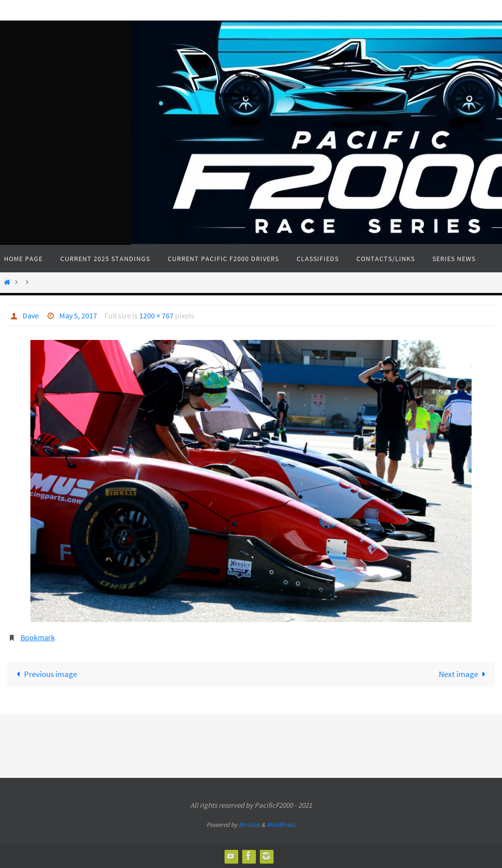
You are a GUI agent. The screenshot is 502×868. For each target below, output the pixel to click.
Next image (464, 674)
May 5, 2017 (78, 315)
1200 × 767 (156, 315)
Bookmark (38, 637)
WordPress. (281, 825)
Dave (31, 315)
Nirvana (249, 825)
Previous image (45, 674)
